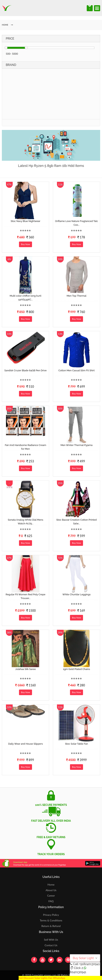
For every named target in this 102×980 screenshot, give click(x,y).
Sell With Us (51, 940)
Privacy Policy (51, 915)
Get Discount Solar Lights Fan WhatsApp (42, 978)
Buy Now (25, 244)
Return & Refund (51, 926)
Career (51, 896)
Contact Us (51, 945)
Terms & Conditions (51, 920)
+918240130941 (89, 964)
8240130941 (78, 972)
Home (51, 885)
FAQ (51, 901)
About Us (51, 890)
